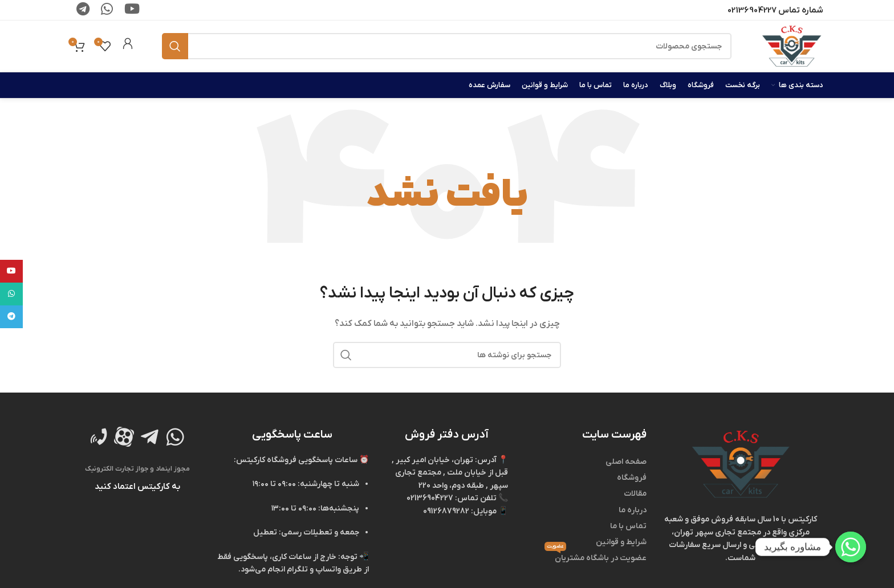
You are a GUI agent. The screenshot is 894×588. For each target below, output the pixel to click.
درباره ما (633, 510)
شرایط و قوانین (621, 542)
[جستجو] (447, 46)
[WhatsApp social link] (11, 294)
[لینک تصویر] (741, 464)
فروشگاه (632, 478)
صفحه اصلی (626, 462)
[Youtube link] (11, 271)
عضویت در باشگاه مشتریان (596, 557)
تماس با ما (628, 526)
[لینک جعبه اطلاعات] (128, 46)
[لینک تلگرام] (11, 317)
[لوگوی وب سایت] (792, 46)
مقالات (635, 494)
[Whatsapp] (851, 547)
